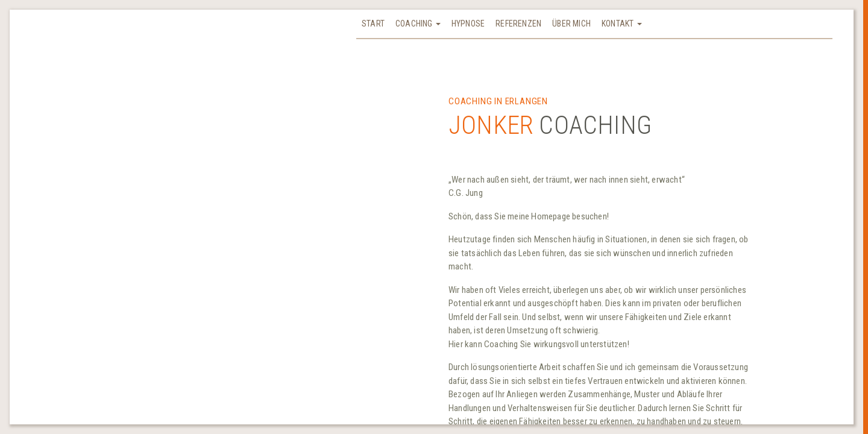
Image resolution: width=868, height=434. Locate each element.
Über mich (571, 24)
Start (373, 24)
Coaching (418, 24)
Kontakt (622, 24)
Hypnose (468, 24)
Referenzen (518, 24)
